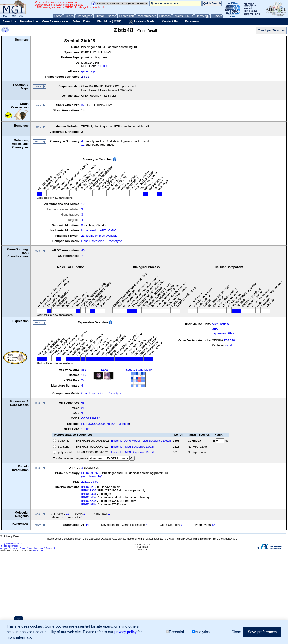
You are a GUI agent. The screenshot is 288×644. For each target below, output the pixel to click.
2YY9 (95, 482)
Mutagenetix (89, 230)
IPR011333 (89, 490)
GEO (215, 329)
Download (27, 21)
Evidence (123, 424)
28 (68, 514)
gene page (88, 71)
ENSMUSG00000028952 (98, 424)
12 (83, 145)
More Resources (53, 21)
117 (84, 375)
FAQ (21, 16)
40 (83, 250)
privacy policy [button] (125, 632)
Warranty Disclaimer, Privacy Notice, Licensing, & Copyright (27, 548)
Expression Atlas (223, 333)
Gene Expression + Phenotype (102, 241)
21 (83, 408)
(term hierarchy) (92, 476)
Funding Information (9, 546)
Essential (175, 632)
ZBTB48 (229, 340)
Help (13, 16)
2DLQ (85, 482)
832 (84, 370)
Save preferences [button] (262, 632)
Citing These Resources (11, 544)
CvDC (112, 230)
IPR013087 (89, 504)
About (5, 16)
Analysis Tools (142, 22)
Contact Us (170, 21)
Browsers (192, 21)
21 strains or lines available (99, 236)
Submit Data (81, 21)
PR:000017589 (91, 473)
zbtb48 (229, 345)
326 (84, 105)
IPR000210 (89, 487)
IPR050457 (89, 497)
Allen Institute (221, 324)
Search (7, 21)
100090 (103, 66)
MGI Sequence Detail (157, 441)
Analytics (201, 632)
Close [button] (236, 632)
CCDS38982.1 (91, 418)
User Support (37, 550)
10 (83, 204)
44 (87, 525)
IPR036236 (89, 501)
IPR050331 (89, 494)
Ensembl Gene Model (125, 441)
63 (83, 403)
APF (103, 230)
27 (83, 380)
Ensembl (117, 447)
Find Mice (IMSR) (109, 21)
